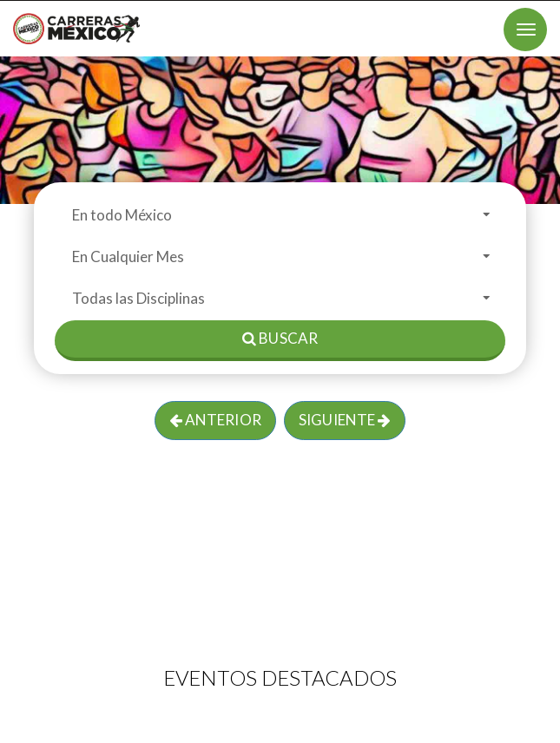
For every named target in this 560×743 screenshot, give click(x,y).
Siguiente (345, 420)
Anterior (215, 420)
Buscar (280, 338)
